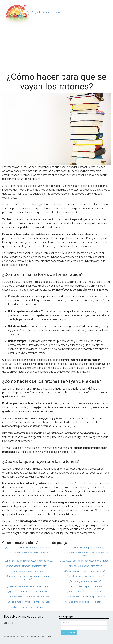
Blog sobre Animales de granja (46, 12)
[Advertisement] (56, 47)
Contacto (8, 623)
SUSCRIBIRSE (69, 633)
